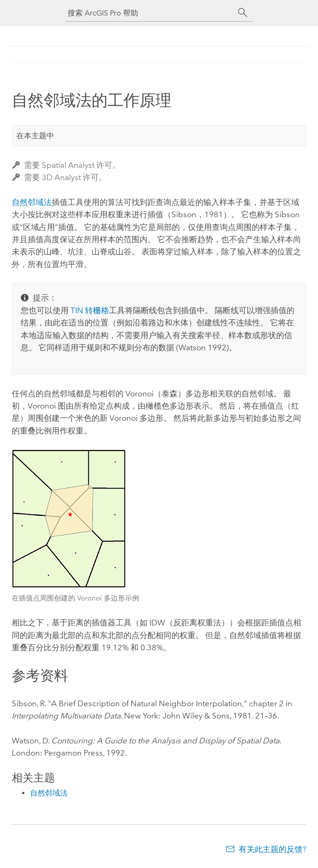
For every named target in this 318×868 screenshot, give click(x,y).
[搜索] (243, 13)
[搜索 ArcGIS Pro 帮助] (150, 13)
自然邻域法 (32, 202)
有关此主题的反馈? (272, 849)
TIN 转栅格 (90, 310)
